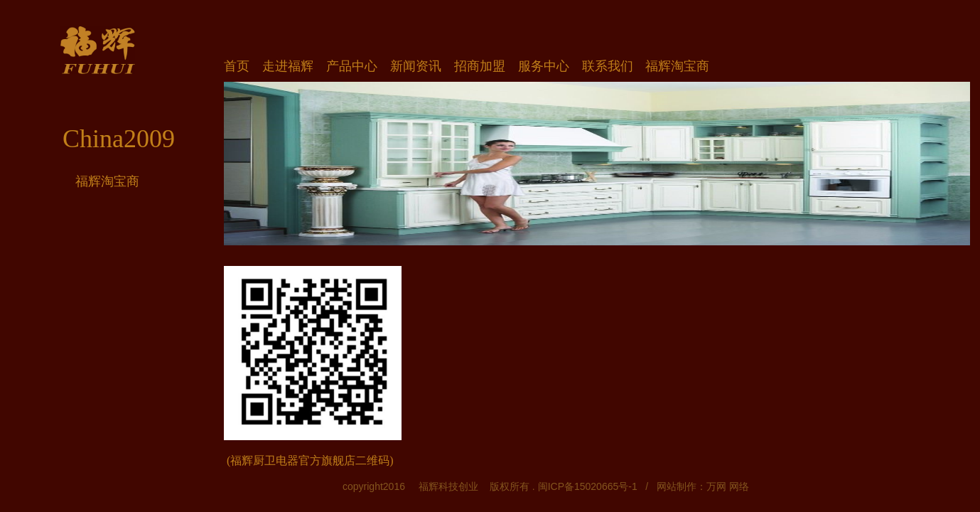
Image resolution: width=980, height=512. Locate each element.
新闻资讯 (416, 66)
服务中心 (544, 66)
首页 (237, 66)
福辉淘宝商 (107, 181)
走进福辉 (288, 66)
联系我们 (608, 66)
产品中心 (352, 66)
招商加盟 (480, 66)
